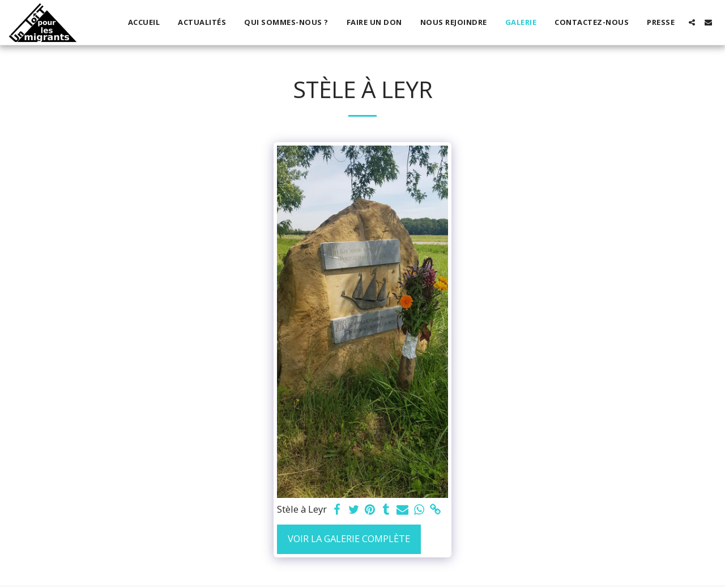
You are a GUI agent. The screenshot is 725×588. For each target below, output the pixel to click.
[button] (692, 22)
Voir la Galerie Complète (349, 538)
